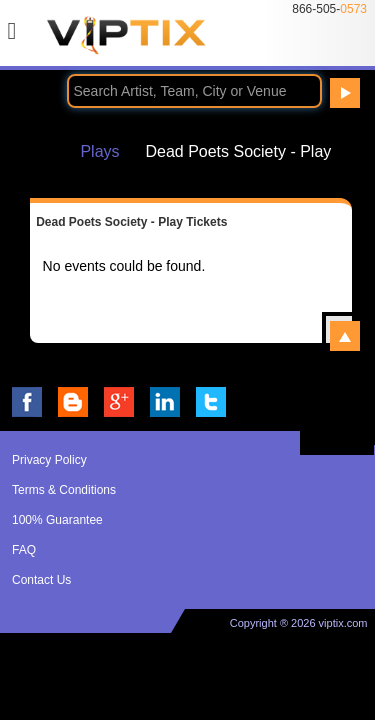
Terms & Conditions (64, 490)
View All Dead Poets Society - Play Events (345, 336)
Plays (99, 150)
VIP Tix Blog (73, 402)
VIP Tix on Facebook (27, 402)
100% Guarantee (57, 520)
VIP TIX (126, 41)
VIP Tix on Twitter (211, 402)
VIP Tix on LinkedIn (165, 402)
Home (39, 150)
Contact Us (41, 580)
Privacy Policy (49, 460)
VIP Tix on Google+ (119, 402)
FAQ (24, 550)
